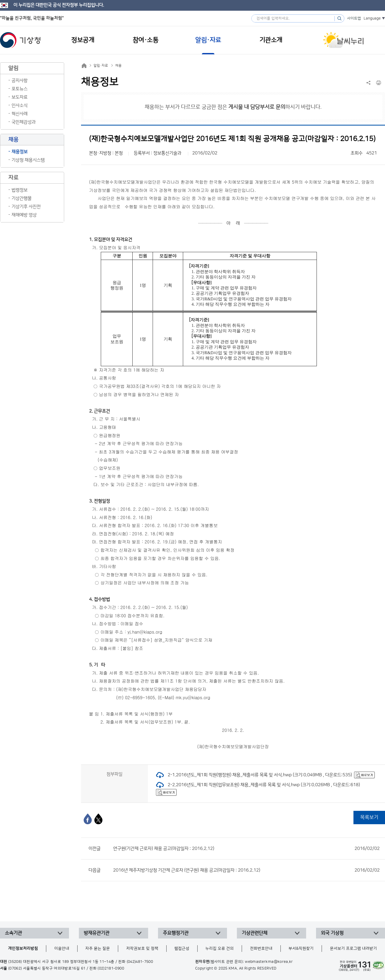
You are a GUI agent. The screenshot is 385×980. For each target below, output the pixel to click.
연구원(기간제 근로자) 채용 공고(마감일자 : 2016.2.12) (246, 849)
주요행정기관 (176, 933)
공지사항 (20, 81)
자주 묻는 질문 (98, 949)
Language (372, 18)
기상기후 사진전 (26, 207)
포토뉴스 (20, 89)
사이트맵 (354, 18)
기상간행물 (22, 198)
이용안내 (62, 949)
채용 (118, 66)
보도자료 (20, 97)
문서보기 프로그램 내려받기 (353, 949)
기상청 (20, 40)
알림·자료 (101, 66)
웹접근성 (182, 949)
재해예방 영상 (24, 215)
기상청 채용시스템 (28, 160)
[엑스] (98, 819)
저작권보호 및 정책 (142, 949)
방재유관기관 (97, 933)
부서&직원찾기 (301, 949)
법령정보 (20, 190)
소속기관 (13, 933)
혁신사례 (20, 114)
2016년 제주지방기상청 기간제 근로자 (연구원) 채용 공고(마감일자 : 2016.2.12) (246, 870)
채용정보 (20, 152)
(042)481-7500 (140, 962)
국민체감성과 (24, 122)
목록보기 (369, 817)
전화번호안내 (261, 949)
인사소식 (20, 105)
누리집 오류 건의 (220, 949)
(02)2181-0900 (111, 968)
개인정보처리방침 (23, 949)
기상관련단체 (255, 933)
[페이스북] (88, 819)
